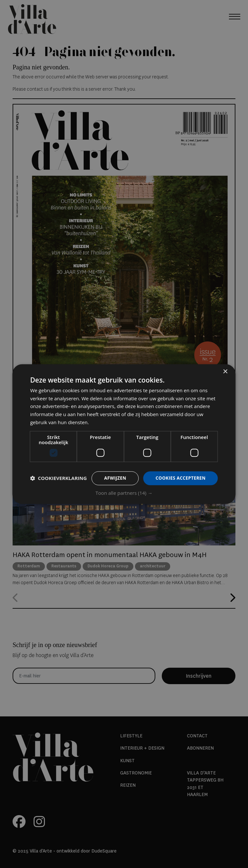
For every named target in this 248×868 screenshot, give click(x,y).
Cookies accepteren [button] (180, 473)
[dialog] (124, 434)
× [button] (225, 366)
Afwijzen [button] (113, 473)
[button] (124, 498)
